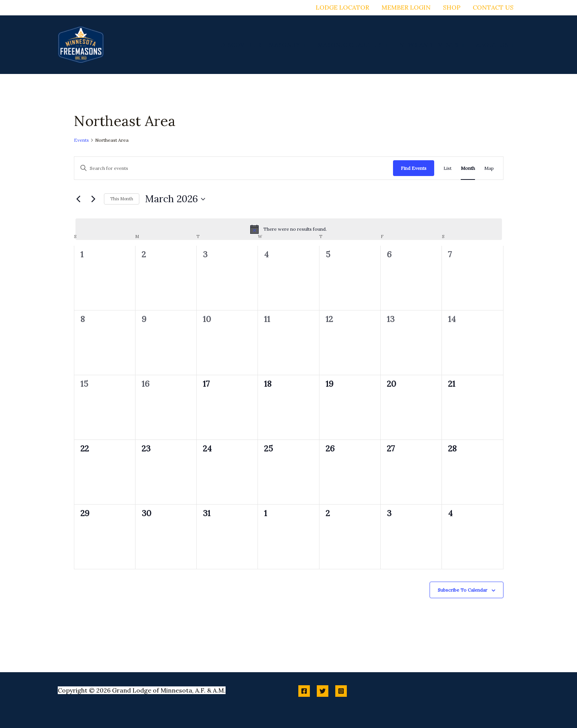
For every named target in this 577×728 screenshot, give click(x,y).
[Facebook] (304, 691)
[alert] (289, 229)
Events (81, 140)
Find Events (414, 168)
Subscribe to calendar (462, 590)
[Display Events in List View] (447, 168)
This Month (122, 199)
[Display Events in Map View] (489, 168)
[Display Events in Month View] (468, 168)
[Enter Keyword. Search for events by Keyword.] (234, 168)
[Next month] (94, 199)
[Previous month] (79, 199)
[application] (303, 45)
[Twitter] (323, 691)
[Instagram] (341, 691)
